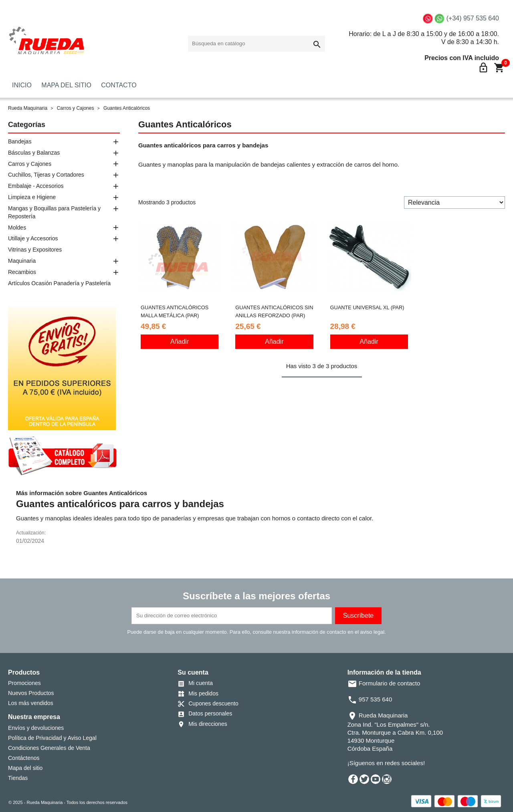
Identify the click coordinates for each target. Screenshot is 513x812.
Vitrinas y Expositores (35, 250)
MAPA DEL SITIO (66, 85)
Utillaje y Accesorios (33, 238)
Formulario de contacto (384, 683)
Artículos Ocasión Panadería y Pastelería (59, 283)
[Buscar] (256, 44)
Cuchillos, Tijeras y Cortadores (46, 175)
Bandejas (20, 141)
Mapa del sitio (25, 768)
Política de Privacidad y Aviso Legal (52, 738)
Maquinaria (22, 261)
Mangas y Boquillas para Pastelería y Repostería (54, 212)
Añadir (180, 342)
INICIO (22, 85)
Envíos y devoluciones (36, 728)
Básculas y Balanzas (34, 153)
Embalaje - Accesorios (36, 186)
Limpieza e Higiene (32, 197)
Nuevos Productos (31, 693)
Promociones (24, 683)
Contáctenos (24, 758)
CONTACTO (119, 85)
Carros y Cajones (30, 164)
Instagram (387, 779)
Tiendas (18, 778)
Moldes (17, 228)
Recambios (22, 272)
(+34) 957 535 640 (473, 18)
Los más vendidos (31, 703)
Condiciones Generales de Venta (49, 748)
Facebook (353, 779)
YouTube (376, 779)
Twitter (364, 779)
